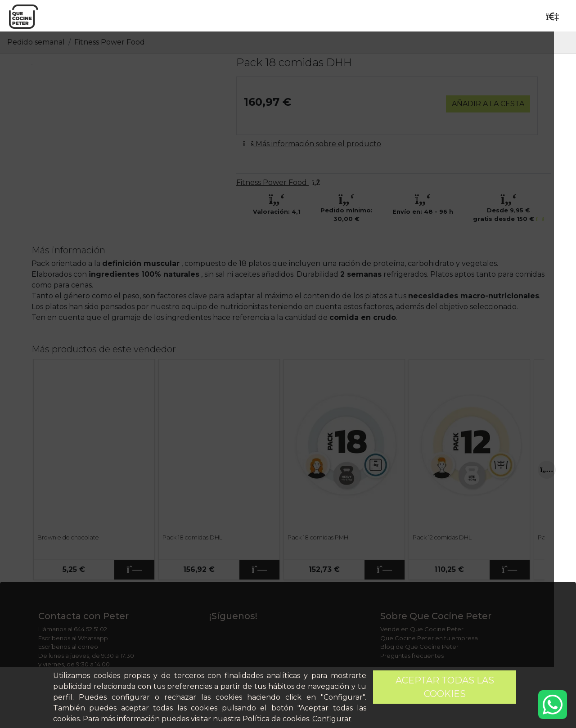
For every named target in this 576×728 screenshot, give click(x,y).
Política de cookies (276, 719)
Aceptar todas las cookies (445, 687)
